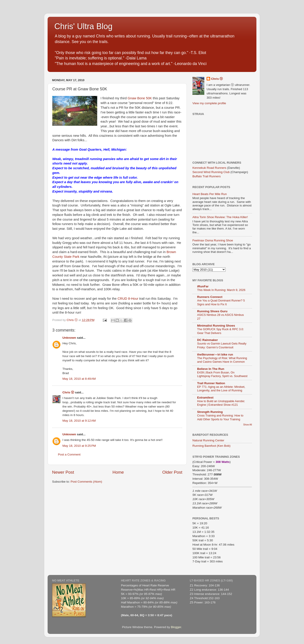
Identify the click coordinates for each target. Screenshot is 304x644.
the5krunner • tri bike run (215, 355)
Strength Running (210, 412)
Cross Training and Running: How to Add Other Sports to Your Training (220, 417)
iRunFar (203, 286)
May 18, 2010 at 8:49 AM (79, 379)
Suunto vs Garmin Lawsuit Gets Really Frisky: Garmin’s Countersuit (222, 345)
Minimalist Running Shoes (216, 326)
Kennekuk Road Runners (209, 168)
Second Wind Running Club (211, 172)
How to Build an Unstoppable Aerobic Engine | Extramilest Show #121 (221, 403)
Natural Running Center (208, 440)
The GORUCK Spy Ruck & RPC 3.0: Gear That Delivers (220, 331)
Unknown (69, 338)
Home (118, 472)
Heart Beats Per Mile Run (210, 194)
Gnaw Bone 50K (140, 98)
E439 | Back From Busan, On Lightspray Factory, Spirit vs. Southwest (222, 374)
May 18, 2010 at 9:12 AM (79, 421)
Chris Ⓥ (68, 392)
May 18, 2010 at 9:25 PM (79, 446)
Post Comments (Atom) (86, 482)
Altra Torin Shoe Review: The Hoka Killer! (220, 217)
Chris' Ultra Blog (83, 26)
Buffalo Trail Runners (207, 176)
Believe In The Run (211, 369)
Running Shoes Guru (212, 311)
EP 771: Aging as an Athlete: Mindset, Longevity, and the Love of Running (221, 389)
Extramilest (205, 398)
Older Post (172, 472)
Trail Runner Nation (211, 383)
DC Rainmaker (207, 340)
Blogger (176, 627)
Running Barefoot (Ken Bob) (211, 446)
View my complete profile (209, 103)
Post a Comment (69, 454)
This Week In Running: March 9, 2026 (221, 290)
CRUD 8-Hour (128, 299)
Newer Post (63, 472)
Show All (248, 425)
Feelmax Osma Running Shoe (213, 240)
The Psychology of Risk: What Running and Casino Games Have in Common (222, 360)
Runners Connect (210, 297)
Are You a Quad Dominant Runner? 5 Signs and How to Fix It (221, 302)
